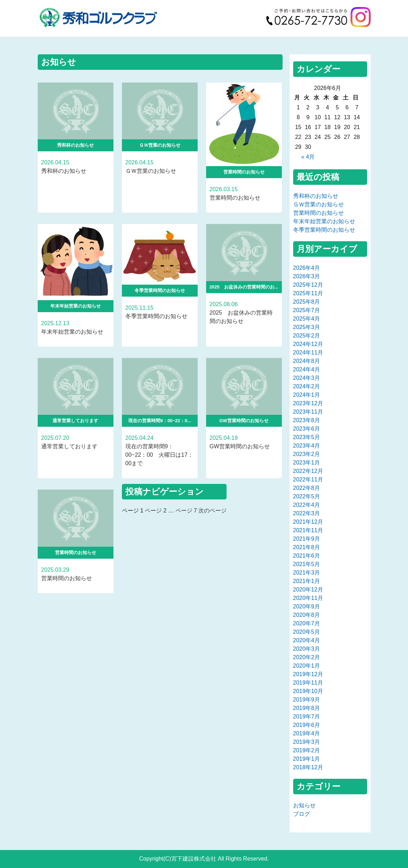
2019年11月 (308, 683)
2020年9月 (307, 606)
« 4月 (308, 157)
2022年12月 (308, 471)
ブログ (302, 814)
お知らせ (304, 805)
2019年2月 (307, 750)
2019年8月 (307, 708)
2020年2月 (307, 657)
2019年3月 (307, 742)
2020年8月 (307, 615)
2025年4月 (307, 319)
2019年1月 (307, 759)
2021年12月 (308, 522)
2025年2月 (307, 336)
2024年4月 (307, 369)
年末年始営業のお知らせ (324, 221)
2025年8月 (307, 302)
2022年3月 (307, 513)
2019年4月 (307, 733)
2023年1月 (307, 463)
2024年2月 (307, 386)
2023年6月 (307, 429)
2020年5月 (307, 632)
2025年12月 (308, 285)
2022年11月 (308, 479)
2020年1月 (307, 666)
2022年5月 (307, 496)
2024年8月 (307, 361)
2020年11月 (308, 598)
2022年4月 (307, 505)
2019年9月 (307, 700)
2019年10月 (308, 691)
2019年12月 (308, 674)
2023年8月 (307, 420)
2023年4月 (307, 446)
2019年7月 (307, 717)
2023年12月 (308, 403)
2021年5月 (307, 564)
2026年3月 (307, 276)
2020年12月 (308, 590)
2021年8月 (307, 547)
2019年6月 (307, 725)
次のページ (212, 511)
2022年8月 (307, 488)
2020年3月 (307, 649)
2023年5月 (307, 437)
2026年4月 (307, 268)
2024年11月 (308, 353)
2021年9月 (307, 539)
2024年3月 (307, 378)
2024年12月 (308, 344)
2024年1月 (307, 395)
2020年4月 (307, 640)
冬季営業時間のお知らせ (324, 230)
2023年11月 (308, 412)
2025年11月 (308, 293)
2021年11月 (308, 530)
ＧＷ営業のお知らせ (319, 204)
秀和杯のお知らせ (316, 196)
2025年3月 (307, 327)
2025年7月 (307, 310)
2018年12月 (308, 767)
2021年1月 (307, 581)
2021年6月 (307, 556)
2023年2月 (307, 454)
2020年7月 (307, 623)
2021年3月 (307, 573)
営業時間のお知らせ (319, 213)
